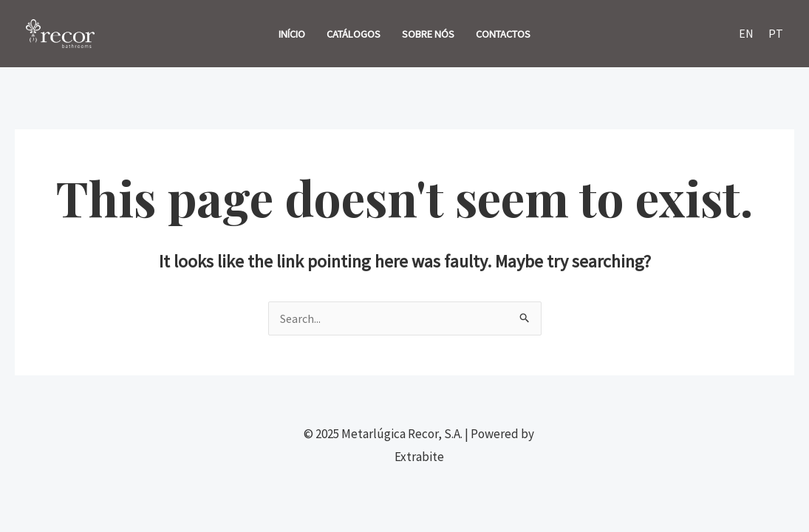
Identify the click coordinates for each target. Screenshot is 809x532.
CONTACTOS (503, 34)
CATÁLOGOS (354, 34)
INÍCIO (292, 34)
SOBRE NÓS (428, 34)
